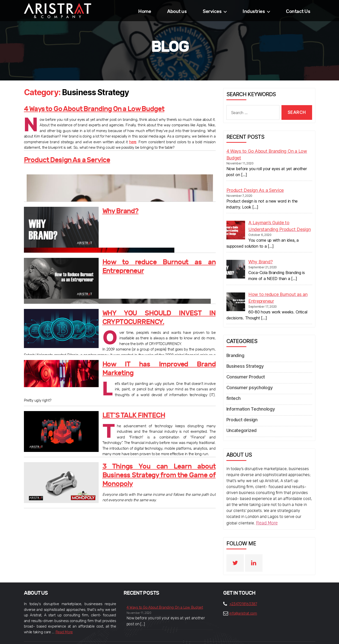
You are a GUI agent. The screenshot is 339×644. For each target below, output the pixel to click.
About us (177, 11)
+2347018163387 (243, 592)
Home (145, 11)
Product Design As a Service (57, 159)
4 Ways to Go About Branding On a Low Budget (77, 108)
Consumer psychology (247, 379)
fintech (233, 389)
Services (212, 11)
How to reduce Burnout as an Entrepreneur (152, 261)
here (133, 140)
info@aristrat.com (243, 601)
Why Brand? (116, 210)
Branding (235, 349)
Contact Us (298, 11)
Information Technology (248, 399)
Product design (240, 409)
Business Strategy (243, 359)
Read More (266, 511)
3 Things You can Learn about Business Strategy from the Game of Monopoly (159, 468)
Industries (254, 11)
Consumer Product (244, 369)
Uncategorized (240, 419)
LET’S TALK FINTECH (126, 414)
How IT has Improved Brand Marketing (146, 363)
